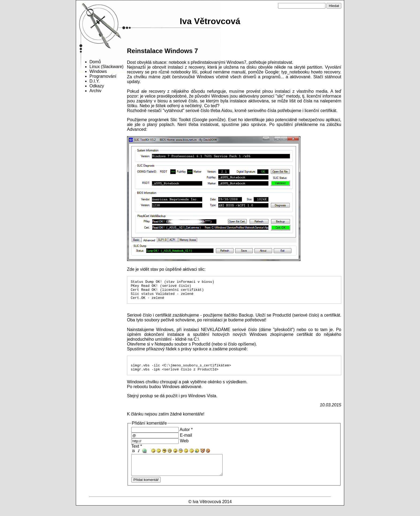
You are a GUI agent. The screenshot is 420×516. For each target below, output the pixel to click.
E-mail (186, 442)
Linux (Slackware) (106, 67)
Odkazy (97, 86)
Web (184, 447)
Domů (95, 62)
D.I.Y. (95, 81)
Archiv (95, 91)
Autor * (186, 436)
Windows (98, 71)
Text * (137, 453)
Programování (103, 76)
